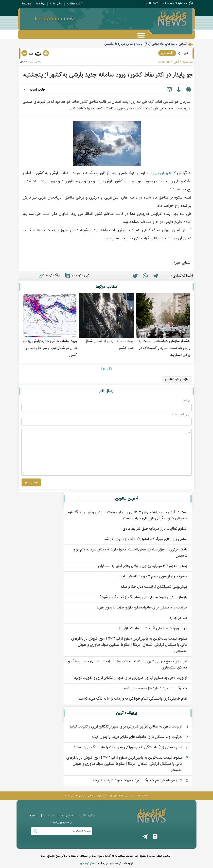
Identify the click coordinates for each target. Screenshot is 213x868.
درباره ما (41, 4)
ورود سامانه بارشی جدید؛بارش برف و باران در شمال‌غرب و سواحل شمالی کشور (50, 348)
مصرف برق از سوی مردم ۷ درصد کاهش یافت (153, 576)
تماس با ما (56, 4)
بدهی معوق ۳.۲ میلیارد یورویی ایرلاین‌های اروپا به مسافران (143, 566)
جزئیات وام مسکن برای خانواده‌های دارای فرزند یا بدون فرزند (142, 608)
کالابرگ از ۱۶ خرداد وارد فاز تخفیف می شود (155, 688)
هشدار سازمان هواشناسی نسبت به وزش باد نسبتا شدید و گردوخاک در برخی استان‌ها (164, 348)
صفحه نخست (141, 796)
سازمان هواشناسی (177, 379)
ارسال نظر (107, 391)
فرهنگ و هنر (95, 796)
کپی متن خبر (77, 275)
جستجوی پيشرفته (61, 822)
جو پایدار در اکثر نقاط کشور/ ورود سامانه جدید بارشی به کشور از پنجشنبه (108, 75)
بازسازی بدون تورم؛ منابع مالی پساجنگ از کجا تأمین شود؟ (143, 597)
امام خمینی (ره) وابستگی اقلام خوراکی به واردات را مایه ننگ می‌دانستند (133, 699)
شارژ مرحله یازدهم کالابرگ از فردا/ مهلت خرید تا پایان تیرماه (138, 780)
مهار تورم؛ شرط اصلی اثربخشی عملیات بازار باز (153, 628)
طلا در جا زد (178, 618)
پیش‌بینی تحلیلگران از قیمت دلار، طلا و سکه (154, 587)
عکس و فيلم (71, 796)
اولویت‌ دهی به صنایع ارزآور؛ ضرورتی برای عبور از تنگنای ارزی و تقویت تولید (131, 678)
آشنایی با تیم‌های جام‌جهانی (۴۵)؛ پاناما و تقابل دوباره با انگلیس (146, 44)
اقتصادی (167, 53)
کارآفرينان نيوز (164, 173)
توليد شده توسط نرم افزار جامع (106, 863)
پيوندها (27, 4)
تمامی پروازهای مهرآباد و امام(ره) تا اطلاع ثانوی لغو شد (146, 539)
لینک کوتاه (49, 275)
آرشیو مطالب (75, 4)
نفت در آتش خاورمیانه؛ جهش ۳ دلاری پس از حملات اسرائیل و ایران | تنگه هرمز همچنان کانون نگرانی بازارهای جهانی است (127, 515)
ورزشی (82, 796)
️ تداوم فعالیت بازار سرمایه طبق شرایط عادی (155, 529)
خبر (186, 53)
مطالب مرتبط (106, 287)
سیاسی (128, 796)
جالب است (37, 90)
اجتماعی (108, 796)
